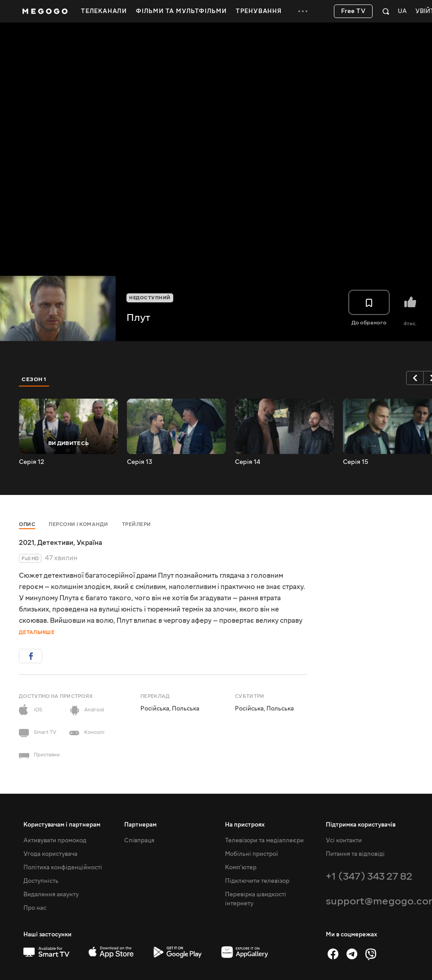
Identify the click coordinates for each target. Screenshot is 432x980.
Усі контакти (344, 841)
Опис (27, 524)
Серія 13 (139, 462)
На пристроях (245, 825)
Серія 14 (247, 462)
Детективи (55, 543)
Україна (89, 543)
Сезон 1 (34, 379)
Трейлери (137, 524)
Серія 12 (31, 462)
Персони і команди (79, 524)
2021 (27, 543)
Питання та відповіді (355, 854)
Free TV (353, 11)
